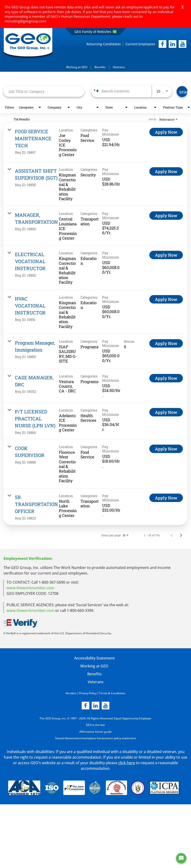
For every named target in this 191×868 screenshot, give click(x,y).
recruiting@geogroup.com (25, 21)
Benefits (100, 67)
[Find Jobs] (182, 92)
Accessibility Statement (94, 658)
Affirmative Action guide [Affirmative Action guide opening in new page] (95, 731)
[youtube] (183, 44)
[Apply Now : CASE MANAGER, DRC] (166, 378)
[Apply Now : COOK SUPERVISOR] (166, 449)
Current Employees (140, 44)
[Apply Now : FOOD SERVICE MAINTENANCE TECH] (166, 132)
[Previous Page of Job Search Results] (172, 535)
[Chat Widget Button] (181, 858)
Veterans (119, 67)
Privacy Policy (88, 693)
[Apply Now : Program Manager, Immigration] (166, 343)
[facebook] (163, 44)
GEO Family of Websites (95, 32)
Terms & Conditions (112, 693)
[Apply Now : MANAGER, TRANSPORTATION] (166, 216)
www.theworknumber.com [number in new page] (30, 610)
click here (127, 762)
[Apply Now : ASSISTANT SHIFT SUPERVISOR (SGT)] (166, 171)
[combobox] (44, 91)
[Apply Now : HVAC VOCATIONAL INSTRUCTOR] (166, 299)
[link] (95, 142)
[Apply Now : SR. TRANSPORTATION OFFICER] (166, 498)
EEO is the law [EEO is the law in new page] (95, 725)
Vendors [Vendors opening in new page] (71, 693)
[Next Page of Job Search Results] (181, 535)
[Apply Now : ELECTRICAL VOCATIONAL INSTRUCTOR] (166, 255)
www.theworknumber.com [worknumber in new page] (30, 588)
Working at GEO (77, 67)
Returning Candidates (104, 44)
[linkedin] (95, 705)
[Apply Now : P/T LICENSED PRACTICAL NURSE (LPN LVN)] (166, 412)
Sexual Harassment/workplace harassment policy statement (96, 738)
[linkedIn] (173, 44)
